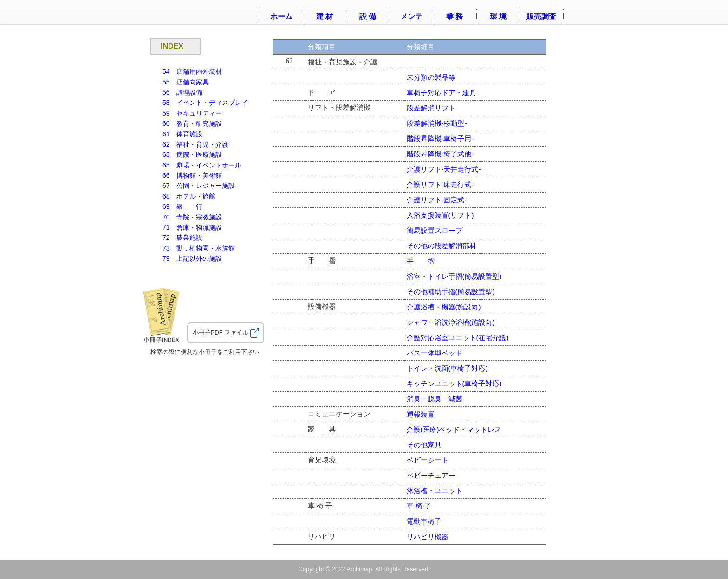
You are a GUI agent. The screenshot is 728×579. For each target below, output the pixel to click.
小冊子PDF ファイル (226, 333)
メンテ (411, 16)
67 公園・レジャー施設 (199, 186)
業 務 (455, 16)
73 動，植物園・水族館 (199, 248)
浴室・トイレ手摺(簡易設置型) (454, 276)
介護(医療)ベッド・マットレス (454, 429)
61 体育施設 (182, 134)
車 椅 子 (419, 506)
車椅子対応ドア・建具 (442, 93)
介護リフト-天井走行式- (444, 169)
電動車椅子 (424, 521)
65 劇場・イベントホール (202, 165)
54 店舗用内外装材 (192, 71)
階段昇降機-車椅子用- (440, 138)
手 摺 (421, 261)
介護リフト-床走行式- (440, 184)
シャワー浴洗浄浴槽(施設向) (451, 322)
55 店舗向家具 (186, 82)
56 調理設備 (182, 92)
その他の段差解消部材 (442, 246)
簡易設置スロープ (435, 230)
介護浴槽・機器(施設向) (444, 307)
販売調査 (541, 16)
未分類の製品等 (431, 77)
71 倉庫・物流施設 (192, 227)
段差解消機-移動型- (437, 123)
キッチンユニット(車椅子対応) (454, 383)
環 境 (498, 16)
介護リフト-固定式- (437, 200)
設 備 (368, 16)
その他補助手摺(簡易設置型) (451, 292)
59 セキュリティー (192, 113)
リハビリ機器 (428, 537)
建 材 (325, 16)
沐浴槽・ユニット (435, 491)
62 (195, 144)
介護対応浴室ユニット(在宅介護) (458, 338)
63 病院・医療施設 (192, 154)
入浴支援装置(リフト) (440, 215)
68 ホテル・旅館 (189, 196)
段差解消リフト (431, 108)
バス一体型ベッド (435, 353)
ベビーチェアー (431, 475)
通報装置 (421, 414)
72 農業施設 (182, 238)
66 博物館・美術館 (192, 175)
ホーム (281, 16)
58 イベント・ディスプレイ (205, 103)
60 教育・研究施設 (192, 123)
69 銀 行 (182, 206)
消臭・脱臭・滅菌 (435, 399)
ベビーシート (428, 460)
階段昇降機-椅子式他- (440, 154)
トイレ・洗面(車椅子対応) (447, 368)
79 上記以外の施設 (192, 258)
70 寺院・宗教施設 (192, 217)
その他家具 (424, 445)
